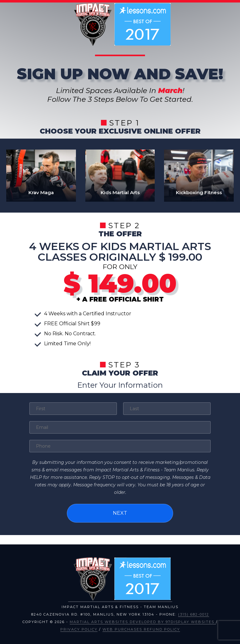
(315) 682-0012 (194, 613)
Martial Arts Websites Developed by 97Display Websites (143, 620)
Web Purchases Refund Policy (141, 628)
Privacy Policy (79, 628)
